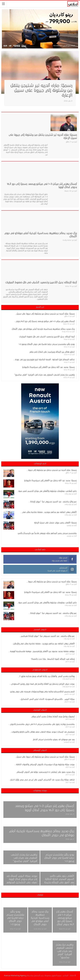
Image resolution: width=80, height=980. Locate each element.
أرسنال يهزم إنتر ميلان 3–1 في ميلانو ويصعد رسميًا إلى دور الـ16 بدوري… (45, 321)
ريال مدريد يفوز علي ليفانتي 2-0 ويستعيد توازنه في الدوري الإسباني (46, 772)
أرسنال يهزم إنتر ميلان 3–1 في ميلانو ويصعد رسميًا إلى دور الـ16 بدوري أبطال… (65, 918)
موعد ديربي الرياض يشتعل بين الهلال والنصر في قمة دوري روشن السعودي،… (42, 684)
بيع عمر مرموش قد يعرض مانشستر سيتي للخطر (54, 739)
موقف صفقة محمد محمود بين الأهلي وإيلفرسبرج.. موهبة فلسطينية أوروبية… (42, 651)
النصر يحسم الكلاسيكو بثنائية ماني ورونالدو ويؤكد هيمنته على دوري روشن (42, 692)
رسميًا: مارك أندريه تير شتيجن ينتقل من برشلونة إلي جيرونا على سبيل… (45, 314)
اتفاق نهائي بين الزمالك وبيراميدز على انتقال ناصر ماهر (52, 352)
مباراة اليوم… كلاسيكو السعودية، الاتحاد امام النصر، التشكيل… (47, 699)
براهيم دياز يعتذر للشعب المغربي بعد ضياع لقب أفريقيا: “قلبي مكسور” (45, 375)
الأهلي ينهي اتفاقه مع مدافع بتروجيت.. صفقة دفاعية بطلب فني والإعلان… (43, 644)
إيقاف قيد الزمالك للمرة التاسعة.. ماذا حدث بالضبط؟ (53, 659)
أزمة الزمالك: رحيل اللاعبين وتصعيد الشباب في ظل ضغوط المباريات (41, 282)
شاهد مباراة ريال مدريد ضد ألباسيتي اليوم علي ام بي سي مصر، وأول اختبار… (42, 780)
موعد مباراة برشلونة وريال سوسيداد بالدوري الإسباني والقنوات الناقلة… (45, 765)
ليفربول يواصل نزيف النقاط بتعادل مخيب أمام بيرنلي (53, 717)
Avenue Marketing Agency (15, 976)
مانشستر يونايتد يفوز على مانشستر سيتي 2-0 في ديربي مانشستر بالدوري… (42, 724)
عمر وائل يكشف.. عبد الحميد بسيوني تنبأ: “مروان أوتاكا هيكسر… (47, 636)
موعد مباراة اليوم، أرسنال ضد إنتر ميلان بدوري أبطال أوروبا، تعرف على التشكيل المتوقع (22, 879)
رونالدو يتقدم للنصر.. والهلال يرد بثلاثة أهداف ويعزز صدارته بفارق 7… (46, 676)
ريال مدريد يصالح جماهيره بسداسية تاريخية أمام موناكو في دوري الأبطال (43, 329)
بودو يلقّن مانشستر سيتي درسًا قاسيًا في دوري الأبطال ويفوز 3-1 (47, 344)
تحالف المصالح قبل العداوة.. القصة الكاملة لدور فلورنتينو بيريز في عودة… (44, 360)
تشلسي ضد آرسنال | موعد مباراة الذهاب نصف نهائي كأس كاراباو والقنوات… (42, 732)
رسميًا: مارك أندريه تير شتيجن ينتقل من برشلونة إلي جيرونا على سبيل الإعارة (41, 90)
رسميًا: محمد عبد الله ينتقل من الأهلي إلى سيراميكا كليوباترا (48, 367)
